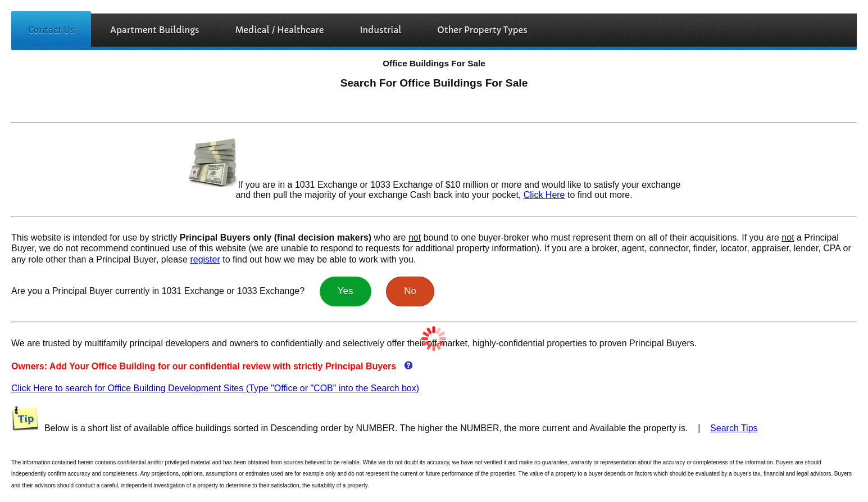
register (205, 259)
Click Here (544, 195)
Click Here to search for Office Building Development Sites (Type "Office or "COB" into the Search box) (215, 388)
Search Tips (734, 428)
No (410, 291)
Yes (346, 291)
